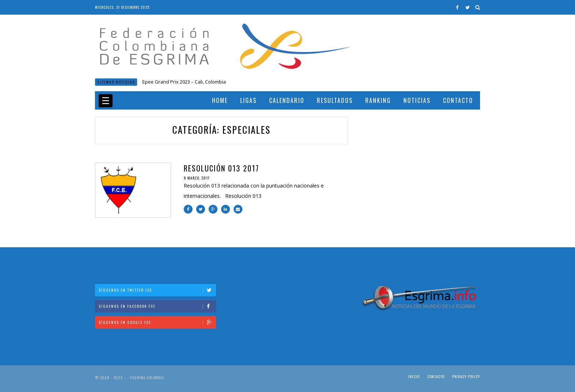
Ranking (378, 100)
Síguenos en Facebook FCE (157, 306)
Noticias (417, 100)
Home (220, 100)
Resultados (335, 100)
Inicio (414, 376)
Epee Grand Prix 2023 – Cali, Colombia (184, 82)
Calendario (287, 100)
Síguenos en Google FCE (157, 322)
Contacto (458, 100)
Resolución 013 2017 (221, 168)
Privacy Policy (466, 376)
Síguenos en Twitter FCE (157, 290)
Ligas (248, 100)
